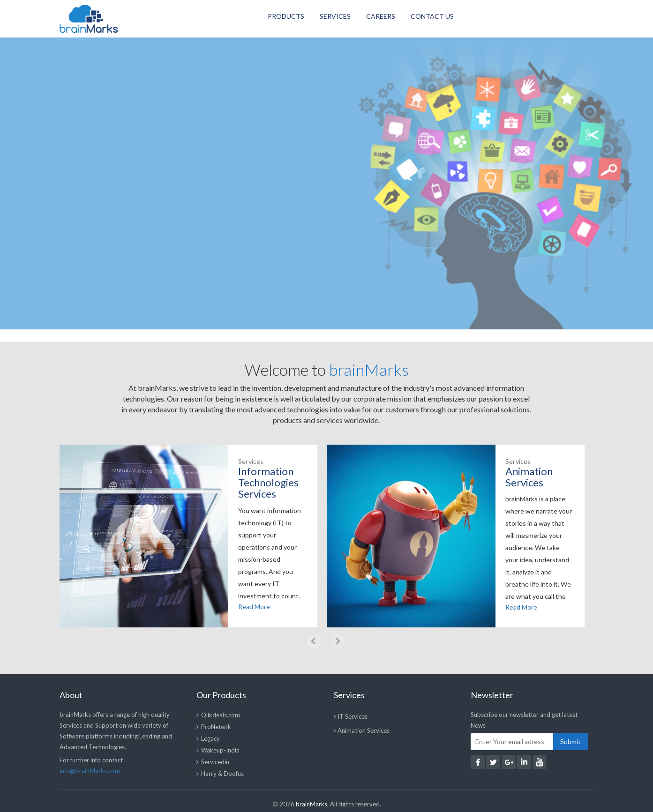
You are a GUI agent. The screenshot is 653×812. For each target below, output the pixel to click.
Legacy (208, 738)
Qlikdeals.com (218, 715)
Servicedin (213, 762)
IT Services (351, 716)
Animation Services (362, 730)
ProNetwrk (214, 727)
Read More (254, 607)
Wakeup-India (218, 750)
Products (286, 16)
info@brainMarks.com (90, 771)
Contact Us (432, 16)
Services (335, 16)
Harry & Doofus (220, 774)
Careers (381, 16)
